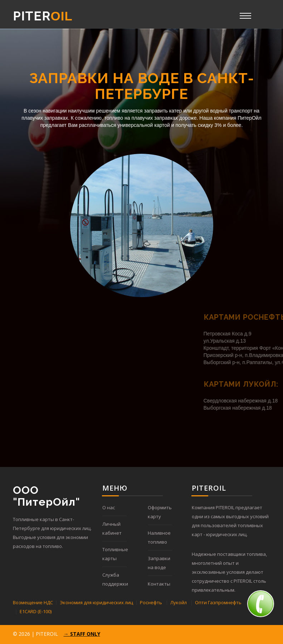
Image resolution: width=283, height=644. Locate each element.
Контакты (159, 584)
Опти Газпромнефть (218, 602)
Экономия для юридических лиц (96, 602)
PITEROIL (47, 634)
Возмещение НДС (33, 602)
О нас (109, 507)
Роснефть (151, 602)
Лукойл (179, 602)
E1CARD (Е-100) (36, 611)
